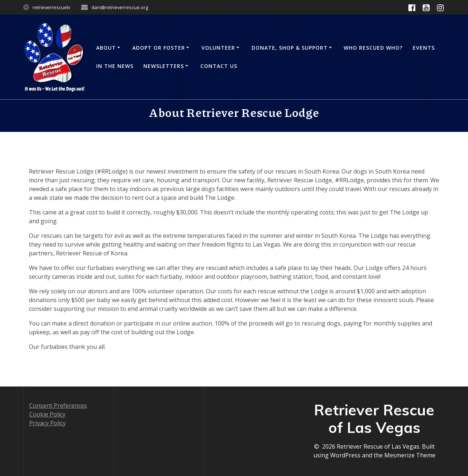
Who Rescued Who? (373, 48)
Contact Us (219, 66)
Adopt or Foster (159, 48)
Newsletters (164, 66)
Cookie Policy (47, 414)
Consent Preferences (58, 405)
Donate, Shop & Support (290, 48)
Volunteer (218, 48)
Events (424, 48)
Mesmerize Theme (410, 455)
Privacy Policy (48, 423)
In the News (115, 66)
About (106, 48)
